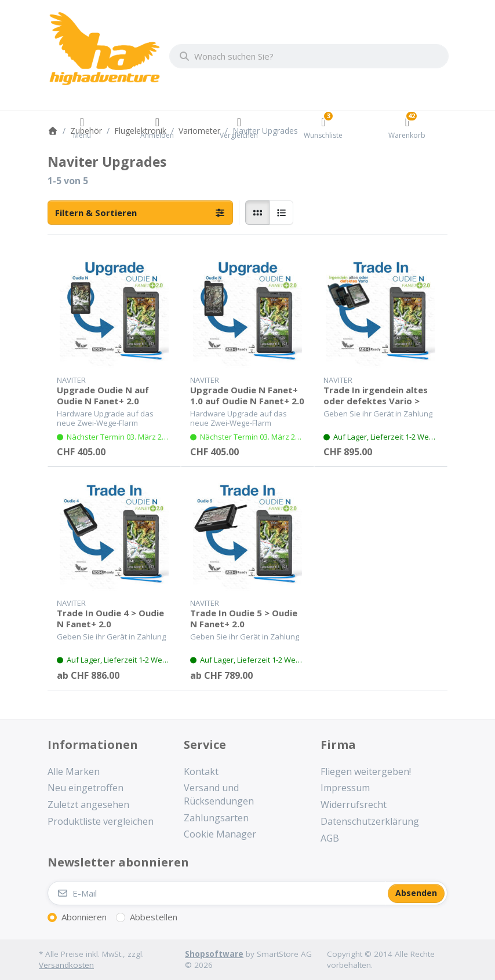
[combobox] (309, 56)
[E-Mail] (217, 893)
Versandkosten (66, 965)
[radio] (257, 213)
